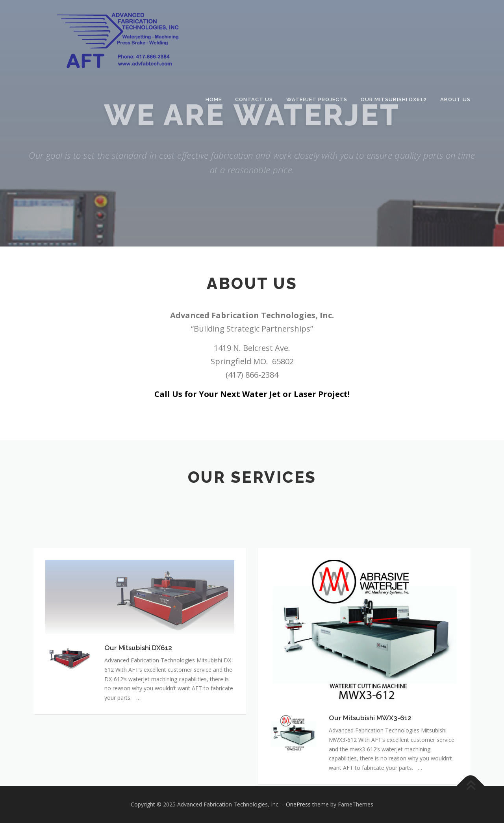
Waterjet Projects (317, 99)
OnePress (298, 804)
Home (214, 99)
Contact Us (254, 99)
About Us (455, 99)
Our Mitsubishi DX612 (394, 99)
